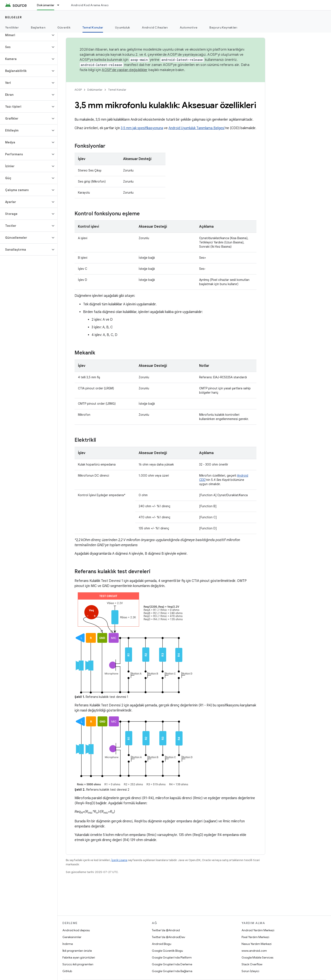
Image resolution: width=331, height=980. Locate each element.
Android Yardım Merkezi (258, 930)
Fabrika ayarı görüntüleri (79, 957)
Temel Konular (117, 90)
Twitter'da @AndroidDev (168, 937)
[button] (25, 35)
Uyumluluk (122, 27)
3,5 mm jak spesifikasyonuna (142, 128)
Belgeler (13, 17)
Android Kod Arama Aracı (90, 5)
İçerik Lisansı (119, 860)
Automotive (189, 27)
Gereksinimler (72, 937)
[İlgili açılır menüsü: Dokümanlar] (60, 5)
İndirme (68, 944)
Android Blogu (162, 944)
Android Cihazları (155, 27)
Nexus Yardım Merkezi (257, 944)
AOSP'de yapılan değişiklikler (125, 70)
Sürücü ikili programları (78, 964)
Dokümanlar (95, 90)
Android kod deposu (76, 930)
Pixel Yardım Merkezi (255, 937)
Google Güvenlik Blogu (167, 951)
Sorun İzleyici (250, 971)
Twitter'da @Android (166, 930)
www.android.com (254, 951)
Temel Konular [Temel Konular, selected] (93, 27)
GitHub (67, 971)
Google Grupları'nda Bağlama (172, 971)
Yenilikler (12, 27)
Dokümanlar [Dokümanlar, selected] (46, 5)
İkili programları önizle (77, 951)
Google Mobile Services (257, 957)
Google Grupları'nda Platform (172, 957)
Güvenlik (64, 27)
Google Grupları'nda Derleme (172, 964)
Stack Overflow (252, 964)
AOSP (78, 90)
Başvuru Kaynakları (223, 27)
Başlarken (38, 27)
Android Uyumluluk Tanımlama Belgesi (196, 128)
